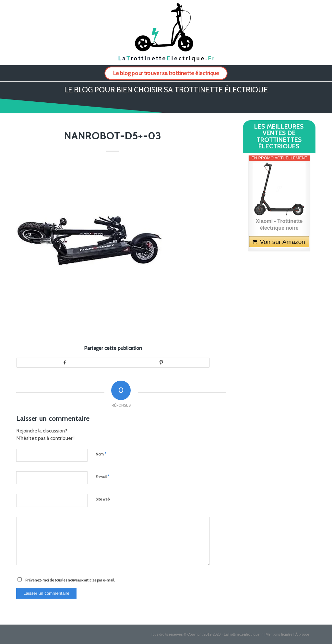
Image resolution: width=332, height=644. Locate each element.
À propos (302, 634)
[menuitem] (166, 73)
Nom (101, 454)
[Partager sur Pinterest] (161, 363)
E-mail (102, 477)
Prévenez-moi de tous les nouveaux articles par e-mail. (70, 580)
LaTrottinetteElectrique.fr (243, 634)
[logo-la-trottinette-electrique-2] (166, 32)
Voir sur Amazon (282, 242)
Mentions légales (279, 634)
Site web (103, 499)
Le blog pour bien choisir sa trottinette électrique (166, 90)
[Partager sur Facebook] (65, 363)
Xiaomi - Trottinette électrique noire (279, 224)
